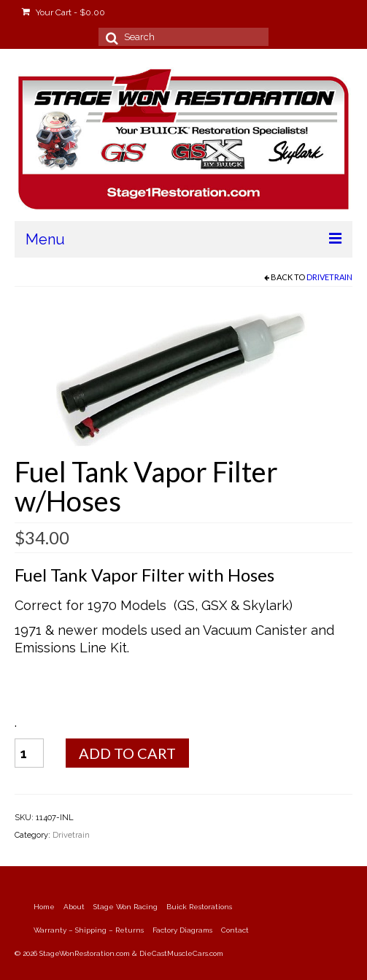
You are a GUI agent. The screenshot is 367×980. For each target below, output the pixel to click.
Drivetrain (329, 277)
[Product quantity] (29, 753)
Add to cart (127, 753)
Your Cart (63, 12)
